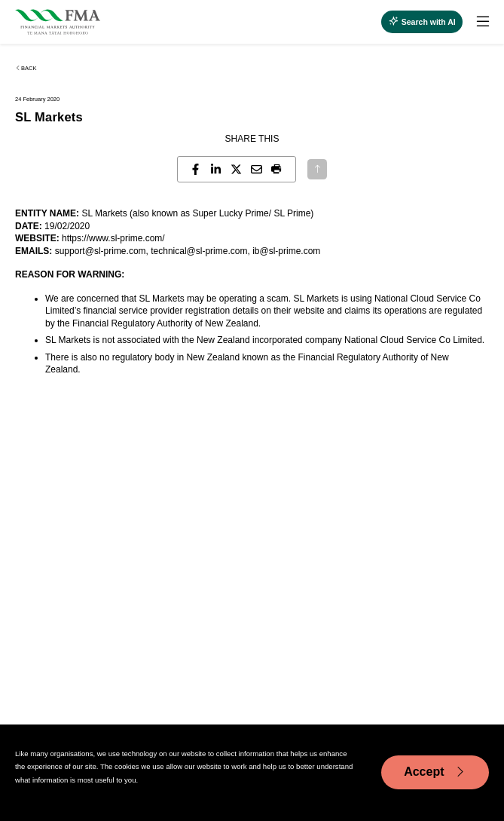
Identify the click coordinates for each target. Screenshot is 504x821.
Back (26, 68)
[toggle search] (422, 22)
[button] (277, 169)
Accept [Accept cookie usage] (435, 772)
